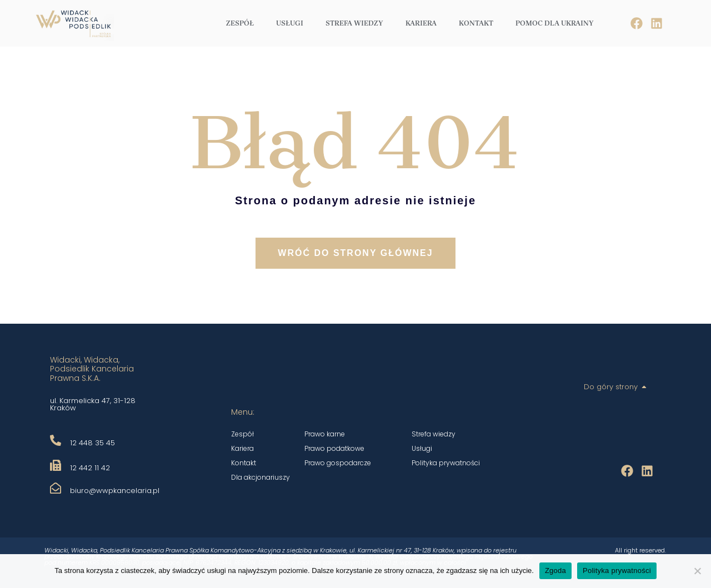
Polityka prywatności (446, 463)
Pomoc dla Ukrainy (555, 23)
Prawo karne (325, 434)
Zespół (240, 23)
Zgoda (555, 571)
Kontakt (476, 23)
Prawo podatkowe (334, 448)
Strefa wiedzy (354, 23)
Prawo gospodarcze (338, 463)
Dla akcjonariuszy (261, 477)
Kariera (421, 23)
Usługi (290, 23)
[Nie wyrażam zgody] (697, 571)
